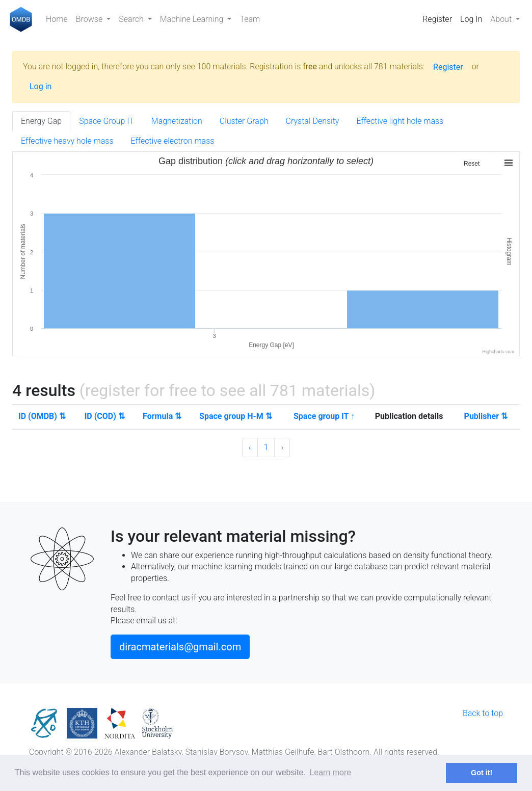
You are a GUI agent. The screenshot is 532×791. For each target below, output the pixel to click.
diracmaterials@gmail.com (180, 647)
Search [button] (132, 19)
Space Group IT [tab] (107, 121)
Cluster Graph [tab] (244, 121)
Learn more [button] (330, 772)
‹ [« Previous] (250, 447)
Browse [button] (90, 19)
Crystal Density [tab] (313, 121)
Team (250, 19)
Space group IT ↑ (324, 416)
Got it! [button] (482, 773)
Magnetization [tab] (177, 121)
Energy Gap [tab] (41, 121)
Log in (41, 86)
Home (57, 19)
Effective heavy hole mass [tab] (67, 141)
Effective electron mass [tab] (173, 141)
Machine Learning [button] (193, 19)
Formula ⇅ (162, 416)
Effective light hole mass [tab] (400, 121)
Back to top (483, 713)
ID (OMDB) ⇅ (42, 416)
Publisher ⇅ (486, 416)
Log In (471, 19)
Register (437, 19)
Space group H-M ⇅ (236, 416)
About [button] (502, 19)
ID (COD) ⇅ (105, 416)
